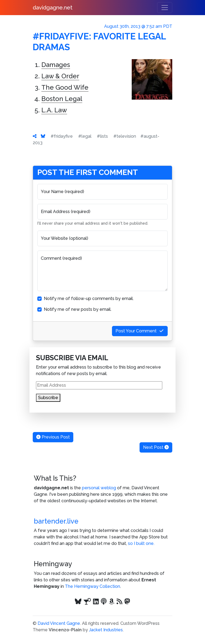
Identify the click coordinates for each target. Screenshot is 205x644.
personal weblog (99, 488)
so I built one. (141, 543)
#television (125, 136)
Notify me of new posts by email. (78, 309)
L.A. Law (54, 110)
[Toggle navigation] (165, 8)
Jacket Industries (106, 630)
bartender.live (56, 521)
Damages (56, 65)
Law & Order (60, 76)
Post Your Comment (140, 331)
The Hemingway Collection (92, 586)
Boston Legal (62, 99)
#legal (85, 136)
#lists (102, 136)
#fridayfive (62, 136)
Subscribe (48, 398)
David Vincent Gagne (59, 623)
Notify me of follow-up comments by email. (89, 299)
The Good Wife (65, 87)
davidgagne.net (53, 8)
